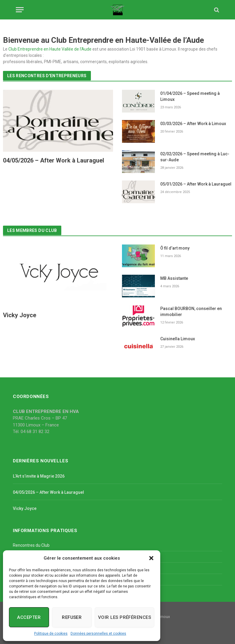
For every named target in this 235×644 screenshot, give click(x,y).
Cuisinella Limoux (178, 339)
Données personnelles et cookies (98, 634)
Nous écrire (24, 438)
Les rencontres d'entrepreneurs (47, 76)
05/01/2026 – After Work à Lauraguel (196, 184)
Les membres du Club (32, 230)
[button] (151, 558)
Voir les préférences (125, 617)
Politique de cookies (51, 634)
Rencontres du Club (31, 545)
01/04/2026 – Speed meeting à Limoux (190, 96)
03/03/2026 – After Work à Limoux (193, 124)
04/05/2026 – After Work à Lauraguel (54, 160)
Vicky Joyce (20, 315)
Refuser (72, 617)
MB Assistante (174, 278)
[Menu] (20, 10)
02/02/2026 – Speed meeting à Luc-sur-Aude (195, 157)
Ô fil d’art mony (175, 248)
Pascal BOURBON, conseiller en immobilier (191, 312)
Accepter (29, 617)
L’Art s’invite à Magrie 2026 (39, 476)
